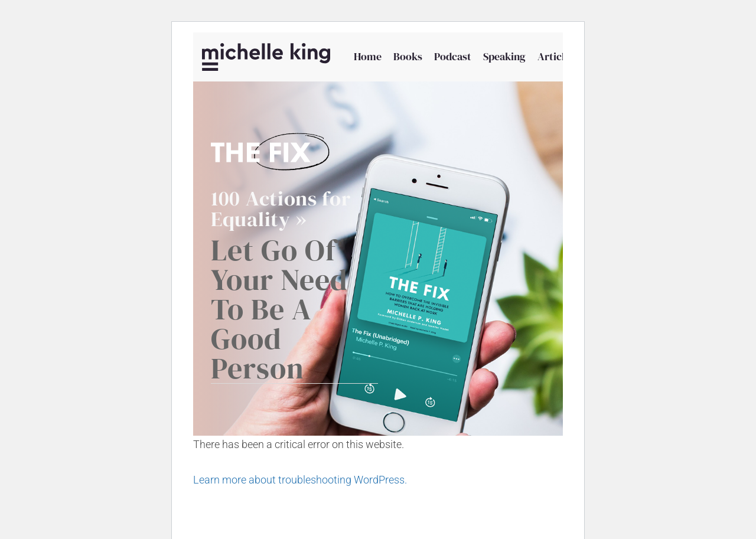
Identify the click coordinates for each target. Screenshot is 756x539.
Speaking (504, 56)
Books (408, 56)
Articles (556, 56)
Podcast (453, 56)
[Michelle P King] (266, 57)
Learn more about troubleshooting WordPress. (300, 480)
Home (368, 56)
